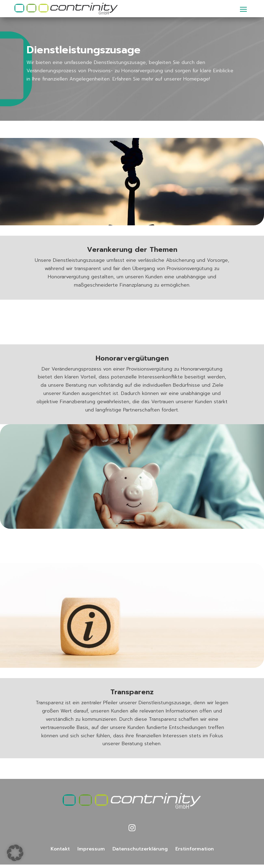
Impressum (91, 850)
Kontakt (60, 850)
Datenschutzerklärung (140, 850)
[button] (15, 853)
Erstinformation (195, 850)
